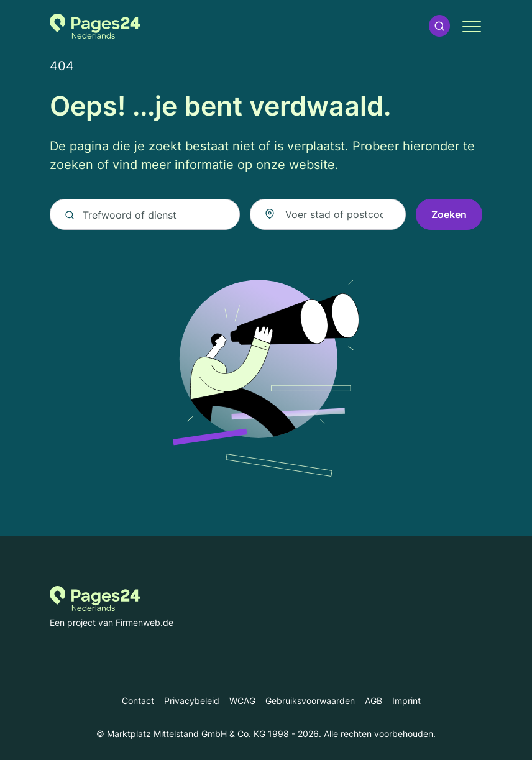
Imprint (406, 701)
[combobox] (328, 214)
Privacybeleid (192, 701)
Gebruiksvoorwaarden (310, 701)
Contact (138, 701)
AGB (374, 701)
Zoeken (449, 214)
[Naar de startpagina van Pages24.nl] (95, 26)
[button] (439, 26)
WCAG (242, 701)
